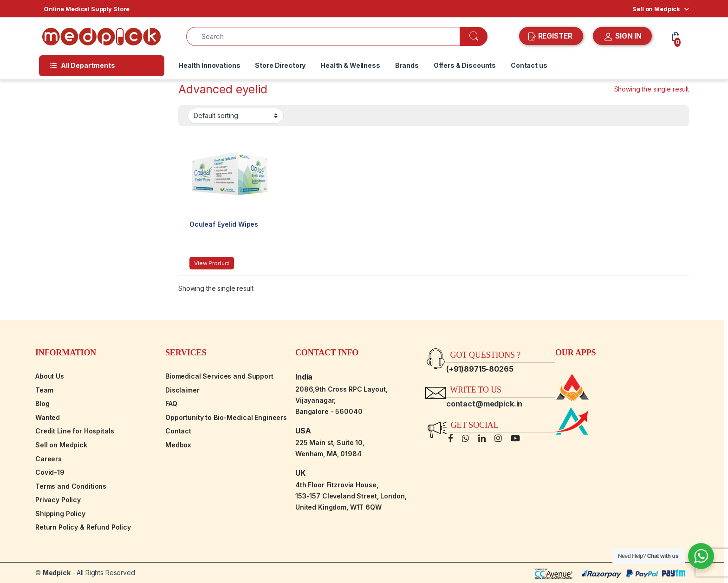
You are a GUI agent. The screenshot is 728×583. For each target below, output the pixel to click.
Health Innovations (209, 65)
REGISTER (551, 36)
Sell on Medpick (656, 9)
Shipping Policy (60, 514)
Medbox (178, 445)
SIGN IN (622, 37)
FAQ (171, 403)
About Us (50, 376)
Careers (49, 459)
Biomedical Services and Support (219, 376)
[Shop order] (236, 116)
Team (44, 390)
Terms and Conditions (71, 486)
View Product (212, 263)
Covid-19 (50, 472)
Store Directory (280, 65)
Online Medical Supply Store (87, 9)
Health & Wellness (350, 65)
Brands (407, 65)
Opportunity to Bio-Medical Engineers (226, 417)
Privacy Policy (58, 500)
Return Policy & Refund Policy (83, 527)
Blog (42, 403)
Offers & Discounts (465, 65)
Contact (178, 431)
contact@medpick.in (484, 404)
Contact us (529, 65)
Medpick (57, 573)
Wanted (48, 417)
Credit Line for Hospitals (75, 431)
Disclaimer (182, 390)
